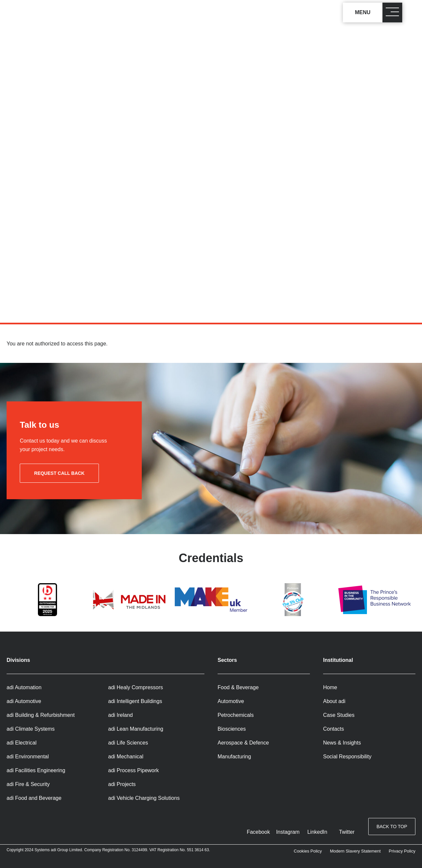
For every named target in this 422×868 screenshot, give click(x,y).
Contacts (333, 729)
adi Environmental (28, 757)
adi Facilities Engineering (36, 770)
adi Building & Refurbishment (41, 715)
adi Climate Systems (31, 729)
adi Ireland (121, 715)
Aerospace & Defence (243, 743)
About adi (334, 701)
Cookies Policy (308, 851)
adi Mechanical (126, 757)
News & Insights (342, 743)
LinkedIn (317, 832)
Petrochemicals (236, 715)
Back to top (392, 827)
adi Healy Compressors (136, 687)
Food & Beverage (238, 687)
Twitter (347, 832)
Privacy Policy (402, 851)
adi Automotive (24, 701)
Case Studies (339, 715)
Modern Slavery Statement (355, 851)
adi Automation (24, 687)
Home (330, 687)
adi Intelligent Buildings (135, 701)
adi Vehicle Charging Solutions (144, 798)
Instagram (288, 832)
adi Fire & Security (28, 784)
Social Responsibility (347, 757)
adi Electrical (22, 743)
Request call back (60, 473)
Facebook (258, 832)
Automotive (231, 701)
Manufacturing (234, 757)
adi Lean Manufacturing (136, 729)
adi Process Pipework (134, 770)
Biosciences (232, 729)
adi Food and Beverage (34, 798)
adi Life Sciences (128, 743)
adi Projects (122, 784)
